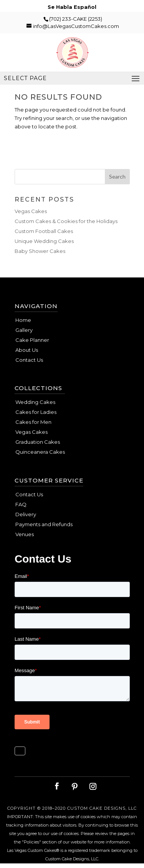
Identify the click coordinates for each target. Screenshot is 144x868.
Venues (25, 534)
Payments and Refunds (44, 524)
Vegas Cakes (31, 211)
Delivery (26, 514)
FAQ (21, 504)
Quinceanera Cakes (40, 452)
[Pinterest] (74, 786)
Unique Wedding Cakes (44, 241)
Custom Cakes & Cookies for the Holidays (66, 221)
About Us (27, 350)
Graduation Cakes (38, 442)
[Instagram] (93, 786)
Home (23, 320)
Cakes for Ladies (36, 412)
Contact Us (29, 360)
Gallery (24, 330)
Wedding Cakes (35, 402)
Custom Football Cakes (44, 231)
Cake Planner (32, 340)
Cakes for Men (33, 422)
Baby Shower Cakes (40, 251)
